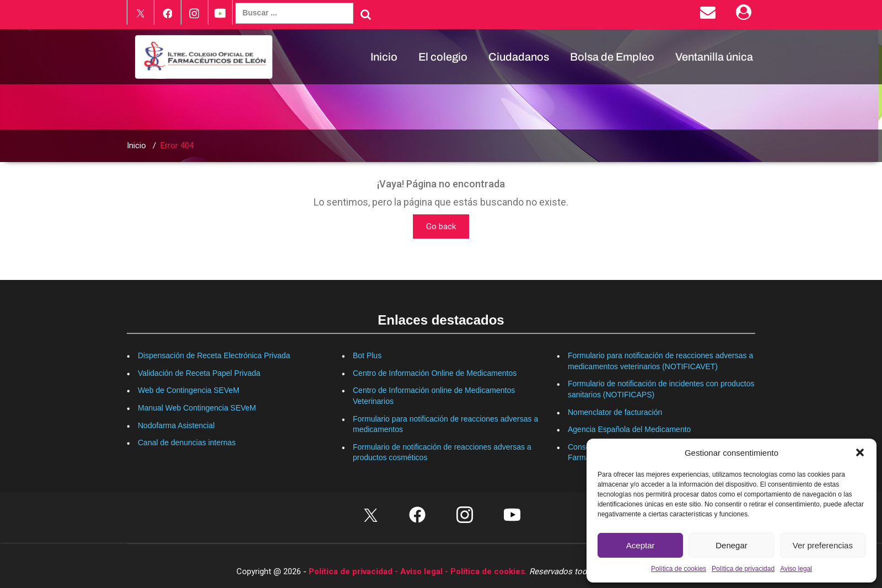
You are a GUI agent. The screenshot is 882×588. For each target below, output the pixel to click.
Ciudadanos (519, 57)
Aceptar (641, 545)
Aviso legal (796, 569)
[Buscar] (366, 14)
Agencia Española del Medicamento (629, 429)
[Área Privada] (746, 15)
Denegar (732, 545)
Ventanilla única (714, 57)
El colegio (443, 57)
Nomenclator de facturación (615, 412)
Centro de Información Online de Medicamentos (435, 373)
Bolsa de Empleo (612, 57)
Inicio (384, 57)
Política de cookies (679, 569)
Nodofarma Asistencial (176, 425)
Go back (441, 226)
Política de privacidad (743, 569)
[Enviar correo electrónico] (710, 15)
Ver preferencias (823, 545)
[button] (860, 452)
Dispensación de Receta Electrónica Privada (214, 355)
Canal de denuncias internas (187, 443)
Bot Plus (367, 355)
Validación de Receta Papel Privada (199, 373)
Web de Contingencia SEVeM (189, 390)
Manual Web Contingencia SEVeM (197, 408)
